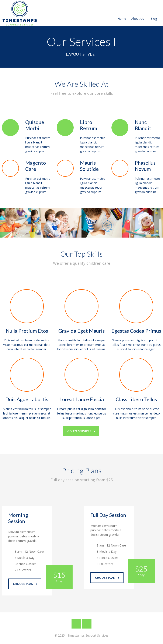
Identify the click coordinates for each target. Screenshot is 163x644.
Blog (154, 13)
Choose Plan (25, 584)
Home (122, 13)
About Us (138, 13)
